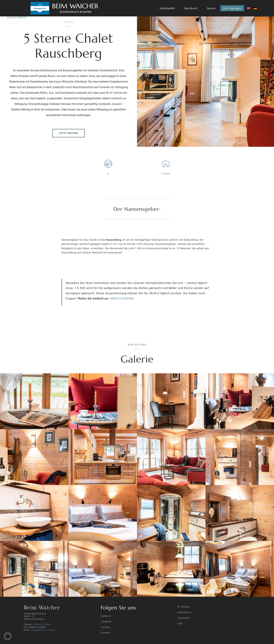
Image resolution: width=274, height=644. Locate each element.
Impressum (184, 618)
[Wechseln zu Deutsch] (255, 8)
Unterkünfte (167, 8)
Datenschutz (184, 612)
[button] (8, 636)
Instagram (106, 622)
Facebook (106, 616)
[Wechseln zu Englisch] (249, 8)
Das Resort (191, 8)
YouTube (105, 627)
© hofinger (183, 607)
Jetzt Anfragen (232, 8)
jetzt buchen (69, 133)
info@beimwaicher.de (43, 630)
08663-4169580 (122, 298)
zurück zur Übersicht (17, 17)
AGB (180, 624)
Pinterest (106, 633)
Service (211, 8)
